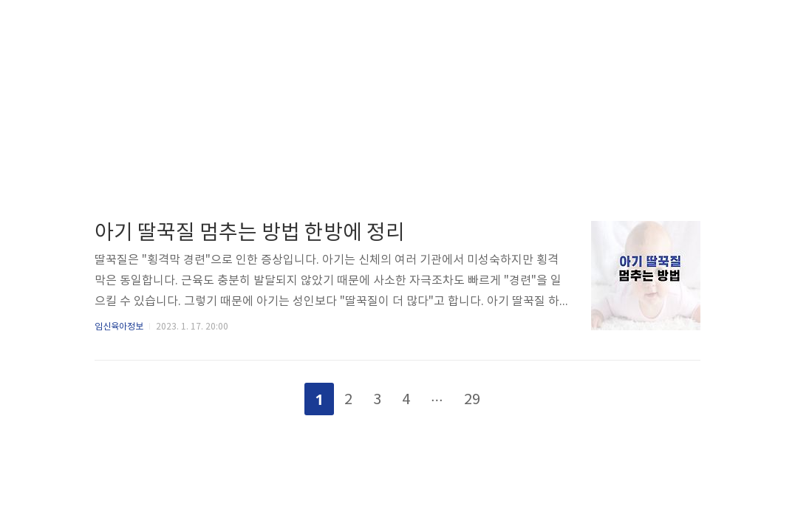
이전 (281, 396)
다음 (514, 396)
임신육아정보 (119, 327)
